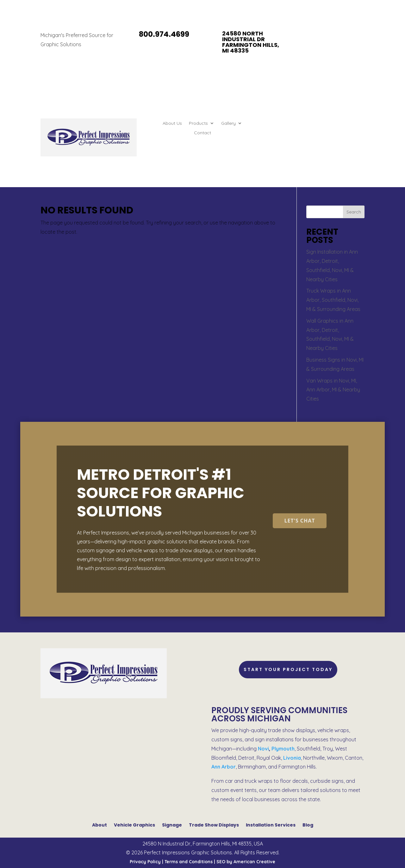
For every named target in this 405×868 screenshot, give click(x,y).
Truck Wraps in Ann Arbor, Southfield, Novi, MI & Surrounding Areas (333, 300)
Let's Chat (299, 521)
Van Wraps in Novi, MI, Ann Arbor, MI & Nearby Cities (333, 390)
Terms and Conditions (189, 862)
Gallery (228, 124)
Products (198, 124)
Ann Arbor (224, 767)
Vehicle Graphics (134, 824)
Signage (172, 824)
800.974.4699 (164, 34)
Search (354, 212)
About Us (172, 124)
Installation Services (271, 824)
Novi (263, 749)
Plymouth (283, 749)
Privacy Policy (145, 862)
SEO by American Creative (246, 862)
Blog (308, 824)
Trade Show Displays (214, 824)
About (100, 824)
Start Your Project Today (288, 669)
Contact (202, 133)
